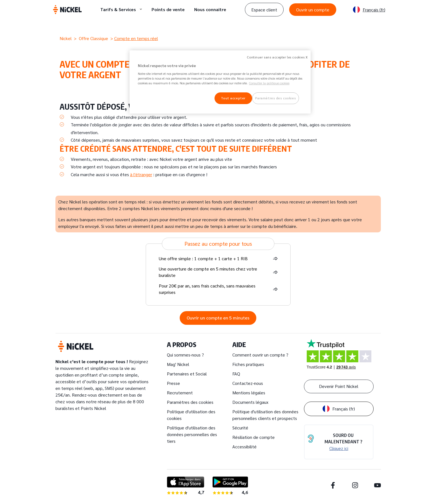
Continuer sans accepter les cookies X (277, 57)
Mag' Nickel (178, 364)
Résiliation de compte (254, 437)
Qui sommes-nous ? (185, 355)
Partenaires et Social (187, 374)
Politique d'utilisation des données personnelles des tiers (192, 434)
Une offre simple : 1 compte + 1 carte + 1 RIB (203, 258)
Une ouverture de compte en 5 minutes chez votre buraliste (208, 272)
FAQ (236, 374)
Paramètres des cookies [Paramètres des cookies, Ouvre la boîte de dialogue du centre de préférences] (276, 98)
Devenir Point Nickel (339, 386)
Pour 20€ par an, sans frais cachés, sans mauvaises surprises (207, 289)
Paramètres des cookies (190, 402)
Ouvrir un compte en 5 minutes (218, 318)
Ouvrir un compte (313, 10)
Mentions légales (249, 393)
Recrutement (180, 393)
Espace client (264, 10)
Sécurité (240, 428)
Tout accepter (233, 98)
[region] (220, 82)
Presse (173, 383)
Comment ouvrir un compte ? (260, 355)
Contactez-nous (248, 383)
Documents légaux (250, 402)
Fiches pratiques (248, 364)
